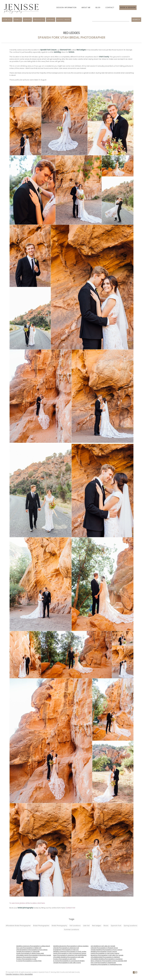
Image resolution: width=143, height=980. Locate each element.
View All (7, 20)
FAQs (22, 974)
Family (18, 20)
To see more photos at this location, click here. (27, 903)
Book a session (128, 8)
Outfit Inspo (64, 20)
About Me (86, 8)
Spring (51, 20)
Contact (110, 8)
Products (39, 20)
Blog (98, 8)
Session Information (66, 8)
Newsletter (29, 974)
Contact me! (70, 908)
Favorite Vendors (12, 974)
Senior (27, 20)
